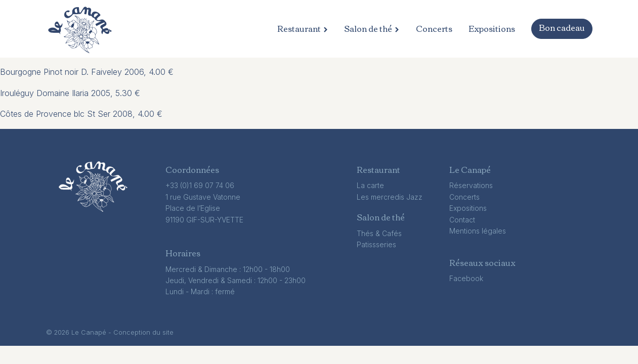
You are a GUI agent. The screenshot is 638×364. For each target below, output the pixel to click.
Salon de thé (372, 29)
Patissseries (376, 244)
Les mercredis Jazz (390, 197)
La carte (370, 185)
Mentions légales (478, 231)
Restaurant (303, 29)
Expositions (492, 29)
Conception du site (143, 332)
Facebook (466, 278)
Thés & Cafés (379, 233)
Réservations (471, 185)
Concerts (434, 29)
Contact (462, 220)
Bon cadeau (562, 27)
